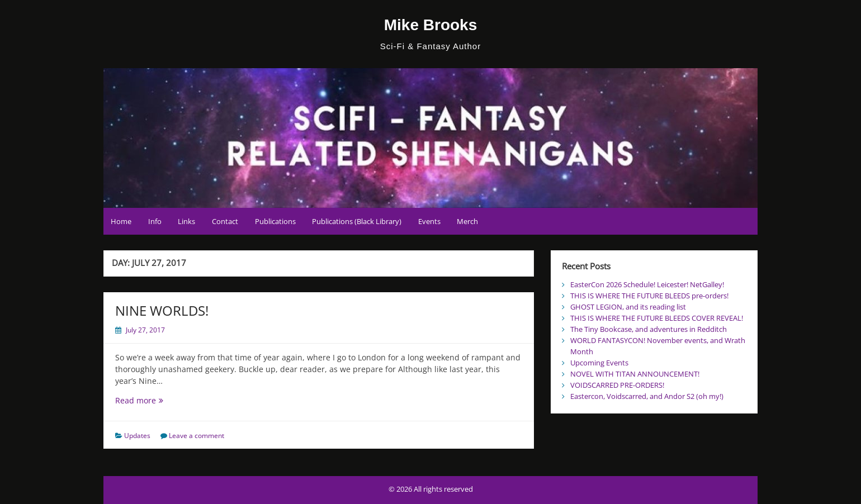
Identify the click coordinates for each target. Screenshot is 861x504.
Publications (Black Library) (357, 221)
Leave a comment (197, 436)
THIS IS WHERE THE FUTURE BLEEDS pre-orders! (649, 296)
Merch (467, 221)
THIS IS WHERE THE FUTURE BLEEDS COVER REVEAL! (657, 318)
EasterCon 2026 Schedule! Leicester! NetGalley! (647, 284)
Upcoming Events (599, 363)
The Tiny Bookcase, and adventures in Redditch (649, 329)
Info (155, 221)
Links (186, 221)
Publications (275, 221)
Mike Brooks (431, 25)
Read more (153, 400)
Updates (137, 436)
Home (121, 221)
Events (429, 221)
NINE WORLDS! (162, 310)
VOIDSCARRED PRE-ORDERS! (617, 385)
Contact (225, 221)
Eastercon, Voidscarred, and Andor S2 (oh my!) (647, 396)
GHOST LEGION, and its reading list (628, 307)
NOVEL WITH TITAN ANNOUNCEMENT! (635, 374)
